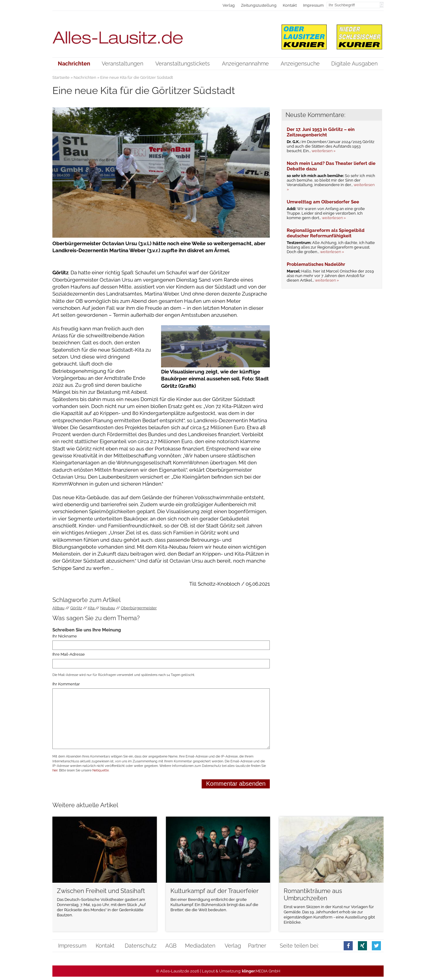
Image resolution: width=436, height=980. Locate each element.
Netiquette (101, 770)
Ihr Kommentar (66, 684)
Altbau (58, 608)
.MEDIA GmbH (261, 971)
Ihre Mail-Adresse (69, 654)
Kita (92, 608)
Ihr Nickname (65, 636)
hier (55, 770)
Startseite (61, 77)
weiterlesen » (324, 151)
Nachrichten (85, 77)
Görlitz (76, 608)
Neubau (108, 608)
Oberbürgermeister (139, 608)
